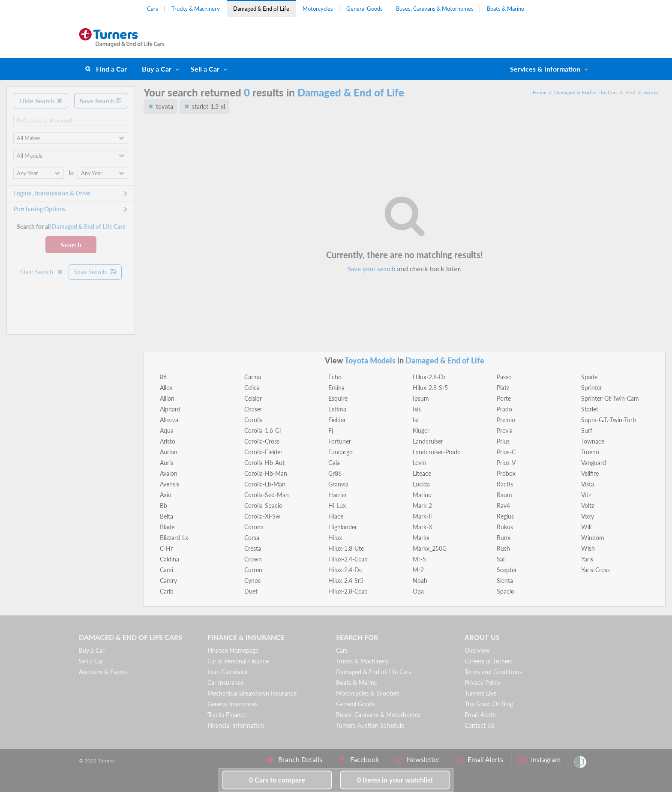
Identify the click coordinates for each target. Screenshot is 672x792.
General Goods (364, 9)
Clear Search (42, 272)
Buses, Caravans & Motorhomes (435, 9)
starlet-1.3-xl (208, 106)
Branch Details (294, 760)
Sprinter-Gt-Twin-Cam (610, 398)
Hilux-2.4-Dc (345, 570)
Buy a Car (157, 69)
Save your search (371, 269)
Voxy (588, 516)
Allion (167, 398)
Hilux (335, 538)
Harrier (337, 495)
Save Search (101, 101)
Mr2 (418, 570)
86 (163, 377)
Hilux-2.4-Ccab (348, 559)
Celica (252, 388)
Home (540, 92)
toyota (651, 92)
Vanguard (594, 463)
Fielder (337, 420)
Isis (417, 409)
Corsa (252, 538)
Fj (331, 430)
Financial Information (236, 725)
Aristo (168, 441)
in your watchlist (395, 780)
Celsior (253, 398)
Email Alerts (480, 715)
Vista (588, 484)
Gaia (334, 463)
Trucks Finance (227, 715)
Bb (163, 505)
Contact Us (479, 725)
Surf (587, 430)
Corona (254, 527)
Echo (335, 377)
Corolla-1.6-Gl (262, 430)
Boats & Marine (505, 9)
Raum (504, 495)
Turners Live (480, 693)
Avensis (169, 484)
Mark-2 (422, 505)
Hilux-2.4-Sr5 (346, 580)
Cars (153, 9)
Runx (504, 538)
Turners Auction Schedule (370, 725)
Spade (589, 377)
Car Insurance (226, 682)
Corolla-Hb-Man (266, 473)
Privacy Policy (483, 682)
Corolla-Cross (262, 441)
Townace (593, 441)
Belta (166, 516)
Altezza (169, 420)
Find (630, 92)
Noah (420, 580)
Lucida (421, 484)
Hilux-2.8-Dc (430, 377)
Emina (336, 388)
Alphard (170, 409)
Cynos (252, 580)
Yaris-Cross (595, 570)
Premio (506, 420)
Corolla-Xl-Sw (262, 516)
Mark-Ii (422, 516)
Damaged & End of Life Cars (586, 92)
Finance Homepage (233, 650)
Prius (503, 441)
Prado (504, 409)
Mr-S (419, 559)
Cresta (253, 548)
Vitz (586, 495)
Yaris (587, 559)
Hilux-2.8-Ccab (348, 591)
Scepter (507, 570)
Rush (503, 548)
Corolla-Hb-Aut (264, 463)
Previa (505, 430)
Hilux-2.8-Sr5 (430, 388)
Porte (504, 398)
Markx (421, 538)
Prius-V (506, 463)
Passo (504, 377)
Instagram (539, 760)
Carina (253, 377)
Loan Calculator (228, 672)
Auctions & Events (103, 672)
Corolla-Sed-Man (267, 495)
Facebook (358, 760)
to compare (277, 780)
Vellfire (590, 473)
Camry (168, 580)
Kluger (421, 430)
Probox (506, 473)
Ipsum (421, 398)
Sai (501, 559)
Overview (477, 650)
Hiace (336, 516)
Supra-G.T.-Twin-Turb (609, 420)
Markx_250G (430, 548)
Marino (422, 495)
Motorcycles (318, 9)
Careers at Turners (489, 661)
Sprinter (592, 388)
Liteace (422, 473)
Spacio (505, 591)
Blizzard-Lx (174, 538)
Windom (593, 538)
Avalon (169, 473)
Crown (253, 559)
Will (586, 527)
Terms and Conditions (493, 672)
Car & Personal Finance (238, 661)
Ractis (505, 484)
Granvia (338, 484)
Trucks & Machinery (196, 9)
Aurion (169, 452)
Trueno (590, 452)
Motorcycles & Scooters (368, 693)
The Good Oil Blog (489, 704)
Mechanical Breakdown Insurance (252, 693)
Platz (503, 388)
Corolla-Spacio (263, 505)
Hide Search (41, 101)
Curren (253, 570)
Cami (166, 570)
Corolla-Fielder (263, 452)
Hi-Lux (337, 505)
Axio (166, 495)
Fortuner (340, 441)
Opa (418, 591)
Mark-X (423, 527)
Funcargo (340, 452)
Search (71, 244)
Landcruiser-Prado (437, 452)
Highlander (343, 527)
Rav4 (503, 505)
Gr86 (335, 473)
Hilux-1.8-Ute (346, 548)
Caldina (169, 559)
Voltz (588, 505)
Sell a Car (205, 69)
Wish (588, 548)
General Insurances (232, 704)
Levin (419, 463)
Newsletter (417, 760)
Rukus (505, 527)
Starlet (590, 409)
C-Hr (166, 548)
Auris (166, 463)
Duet (251, 591)
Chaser (253, 409)
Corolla (253, 420)
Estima (337, 409)
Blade (167, 527)
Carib (167, 591)
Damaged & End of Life (261, 9)
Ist (416, 420)
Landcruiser (428, 441)
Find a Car (111, 69)
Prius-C (506, 452)
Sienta (505, 580)
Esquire (338, 398)
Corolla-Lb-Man (265, 484)
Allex (166, 388)
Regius (505, 516)
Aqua (167, 430)
